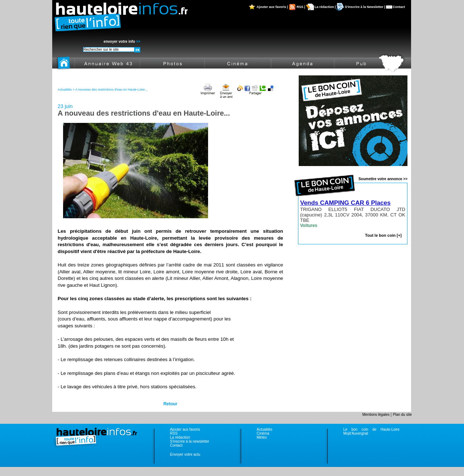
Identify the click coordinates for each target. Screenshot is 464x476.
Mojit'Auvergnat (356, 433)
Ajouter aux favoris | (272, 7)
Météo (262, 437)
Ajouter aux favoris (185, 429)
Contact (399, 7)
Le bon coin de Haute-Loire (371, 429)
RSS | (301, 7)
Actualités (264, 429)
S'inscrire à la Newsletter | (365, 7)
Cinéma (263, 433)
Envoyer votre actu (185, 454)
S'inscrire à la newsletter (190, 441)
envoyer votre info (122, 42)
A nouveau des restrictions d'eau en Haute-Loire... (111, 90)
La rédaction (180, 437)
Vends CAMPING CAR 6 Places (345, 203)
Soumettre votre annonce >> (383, 179)
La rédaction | (325, 7)
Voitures (309, 225)
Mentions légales (376, 415)
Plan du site (402, 415)
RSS (174, 433)
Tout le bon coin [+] (383, 235)
